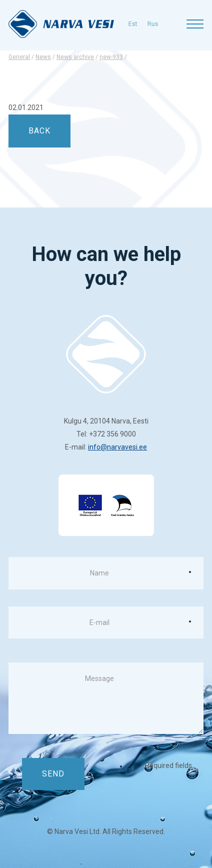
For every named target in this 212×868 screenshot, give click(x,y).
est (116, 24)
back (39, 131)
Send (53, 774)
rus (136, 24)
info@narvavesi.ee (117, 447)
